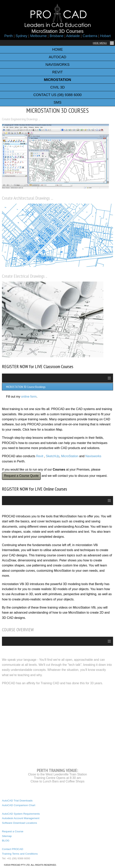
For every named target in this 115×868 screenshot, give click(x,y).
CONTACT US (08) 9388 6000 (57, 95)
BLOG (6, 841)
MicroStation (70, 456)
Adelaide (73, 36)
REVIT (57, 72)
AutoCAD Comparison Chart (19, 805)
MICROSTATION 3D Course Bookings (26, 387)
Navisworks (93, 456)
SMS (57, 102)
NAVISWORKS (57, 65)
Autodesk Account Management (21, 818)
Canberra (90, 36)
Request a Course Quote (21, 476)
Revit (40, 456)
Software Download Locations (19, 823)
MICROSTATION (57, 80)
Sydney (21, 36)
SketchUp (53, 456)
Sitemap (7, 836)
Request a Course (13, 831)
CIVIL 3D (57, 87)
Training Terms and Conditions (20, 854)
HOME (57, 49)
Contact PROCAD (13, 849)
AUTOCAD (57, 57)
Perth (8, 36)
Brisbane (56, 36)
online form (29, 397)
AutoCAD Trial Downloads (17, 801)
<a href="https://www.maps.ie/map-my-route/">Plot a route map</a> (57, 726)
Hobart (105, 36)
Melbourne (38, 36)
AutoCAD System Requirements (21, 814)
